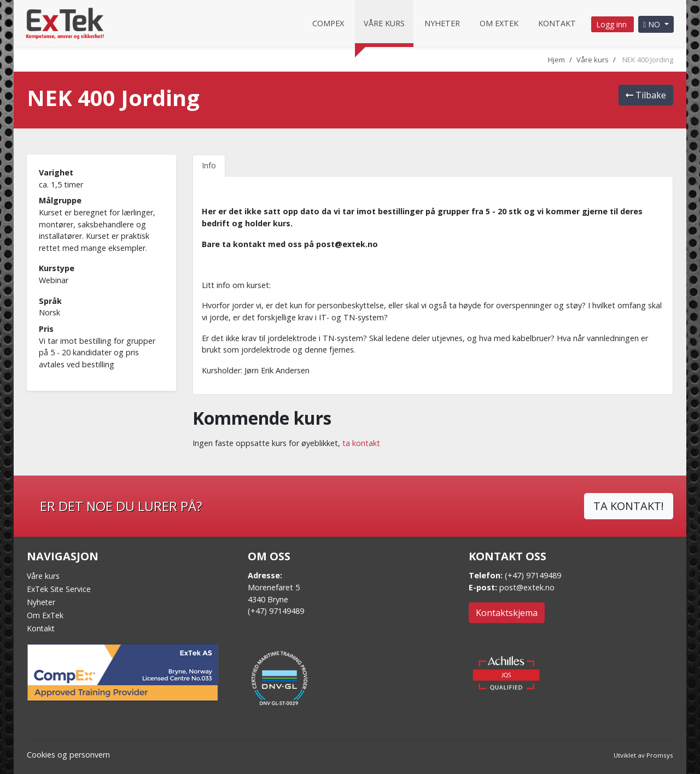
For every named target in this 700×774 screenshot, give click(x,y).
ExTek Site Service (59, 589)
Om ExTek (45, 615)
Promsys (660, 755)
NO (653, 24)
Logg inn (612, 24)
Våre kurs (384, 23)
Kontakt (557, 23)
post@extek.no (527, 587)
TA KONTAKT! (629, 506)
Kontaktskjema (507, 613)
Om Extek (499, 23)
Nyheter (442, 23)
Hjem (556, 60)
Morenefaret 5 (274, 587)
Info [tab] (209, 165)
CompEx (328, 23)
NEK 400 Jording (648, 60)
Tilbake (646, 95)
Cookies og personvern (68, 755)
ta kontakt (361, 443)
